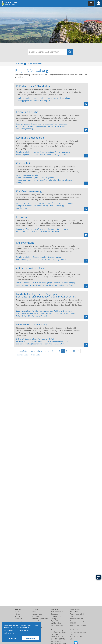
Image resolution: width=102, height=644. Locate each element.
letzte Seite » (36, 355)
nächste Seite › (23, 355)
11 (78, 351)
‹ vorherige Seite (36, 351)
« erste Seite (22, 351)
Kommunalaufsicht (27, 112)
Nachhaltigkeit (56, 623)
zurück (19, 64)
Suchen (70, 52)
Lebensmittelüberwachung (31, 324)
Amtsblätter (36, 616)
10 (74, 351)
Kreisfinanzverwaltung (29, 191)
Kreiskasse (22, 217)
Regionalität (55, 621)
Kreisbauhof (23, 163)
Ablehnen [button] (12, 638)
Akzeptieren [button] (30, 638)
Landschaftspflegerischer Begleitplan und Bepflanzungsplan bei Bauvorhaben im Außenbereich (47, 295)
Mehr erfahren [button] (9, 633)
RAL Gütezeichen (57, 625)
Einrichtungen (19, 621)
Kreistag (17, 614)
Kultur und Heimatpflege (30, 268)
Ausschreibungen (38, 621)
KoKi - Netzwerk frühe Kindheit (34, 86)
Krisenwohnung (25, 242)
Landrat (17, 612)
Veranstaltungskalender (40, 619)
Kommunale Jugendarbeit (31, 137)
